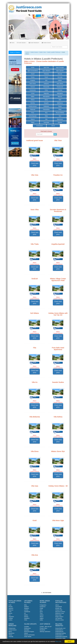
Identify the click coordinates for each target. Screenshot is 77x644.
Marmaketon (46, 97)
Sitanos (33, 119)
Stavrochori (60, 119)
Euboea (26, 617)
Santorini (11, 608)
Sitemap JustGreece (45, 632)
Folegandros (43, 605)
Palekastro (46, 106)
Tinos (41, 613)
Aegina (42, 618)
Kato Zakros (60, 84)
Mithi (60, 100)
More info (58, 642)
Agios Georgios (60, 67)
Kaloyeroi (46, 84)
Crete (10, 605)
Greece (27, 52)
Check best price (35, 164)
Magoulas (46, 93)
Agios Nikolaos (46, 71)
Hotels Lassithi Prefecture (54, 52)
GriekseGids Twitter (60, 638)
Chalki (41, 608)
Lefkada (11, 618)
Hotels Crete (43, 52)
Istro (46, 80)
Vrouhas (60, 122)
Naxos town (58, 615)
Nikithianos (60, 103)
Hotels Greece (46, 43)
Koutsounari (60, 87)
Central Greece (13, 630)
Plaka (60, 110)
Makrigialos (60, 93)
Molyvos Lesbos (60, 620)
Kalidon (60, 80)
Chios (26, 620)
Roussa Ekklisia (60, 113)
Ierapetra (33, 80)
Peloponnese (12, 628)
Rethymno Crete (60, 613)
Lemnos (26, 610)
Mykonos (11, 610)
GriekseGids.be (59, 632)
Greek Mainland (34, 43)
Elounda (60, 74)
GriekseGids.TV (59, 635)
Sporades (27, 630)
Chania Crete (59, 610)
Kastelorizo (43, 607)
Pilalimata (33, 110)
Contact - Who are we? (46, 627)
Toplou (33, 122)
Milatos (33, 100)
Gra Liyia (60, 77)
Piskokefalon (46, 110)
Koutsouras (33, 90)
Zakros (53, 126)
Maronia (60, 97)
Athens (57, 605)
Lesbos (10, 620)
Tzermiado (46, 122)
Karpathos (27, 618)
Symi (41, 610)
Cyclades (27, 627)
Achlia (33, 67)
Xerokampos (40, 126)
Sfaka (46, 116)
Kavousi (33, 87)
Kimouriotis (46, 87)
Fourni (46, 77)
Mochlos (33, 103)
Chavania (46, 74)
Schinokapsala (33, 116)
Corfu (10, 612)
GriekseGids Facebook (61, 637)
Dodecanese (27, 628)
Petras (60, 106)
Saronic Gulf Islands (29, 635)
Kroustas (60, 90)
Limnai (33, 93)
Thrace (10, 635)
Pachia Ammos (33, 106)
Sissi (60, 116)
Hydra (41, 620)
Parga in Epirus (59, 617)
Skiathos (26, 607)
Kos (10, 615)
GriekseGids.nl (59, 630)
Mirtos (46, 100)
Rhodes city (58, 608)
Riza (46, 113)
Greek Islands (21, 43)
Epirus (10, 632)
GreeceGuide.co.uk (60, 628)
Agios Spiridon (60, 71)
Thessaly (11, 637)
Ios (25, 613)
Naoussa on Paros (60, 612)
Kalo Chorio (33, 84)
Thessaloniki (59, 607)
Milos (26, 605)
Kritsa (46, 90)
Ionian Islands (28, 637)
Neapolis (46, 103)
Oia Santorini (59, 618)
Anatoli (33, 74)
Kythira (26, 615)
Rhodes (11, 607)
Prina (33, 113)
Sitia (46, 119)
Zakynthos (11, 617)
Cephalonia (27, 612)
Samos (10, 613)
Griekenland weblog (61, 633)
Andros (42, 615)
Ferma (33, 77)
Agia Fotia (46, 67)
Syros (41, 612)
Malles (33, 97)
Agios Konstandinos (33, 71)
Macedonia (11, 633)
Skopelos (27, 608)
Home (12, 43)
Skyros (42, 617)
